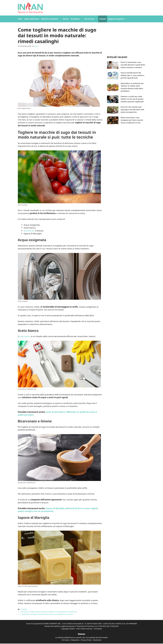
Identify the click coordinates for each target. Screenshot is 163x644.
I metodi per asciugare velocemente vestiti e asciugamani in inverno (47, 614)
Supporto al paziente (118, 19)
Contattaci (98, 629)
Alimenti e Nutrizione (52, 19)
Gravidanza (77, 19)
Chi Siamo (66, 640)
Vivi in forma (91, 19)
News (20, 19)
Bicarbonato (29, 231)
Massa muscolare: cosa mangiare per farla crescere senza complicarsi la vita (132, 120)
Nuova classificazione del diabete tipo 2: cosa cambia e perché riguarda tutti (133, 75)
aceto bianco (25, 336)
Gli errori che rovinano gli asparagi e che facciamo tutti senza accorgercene (132, 109)
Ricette (66, 19)
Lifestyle (103, 19)
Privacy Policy (86, 640)
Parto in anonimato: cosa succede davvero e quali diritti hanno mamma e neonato (133, 65)
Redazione (75, 640)
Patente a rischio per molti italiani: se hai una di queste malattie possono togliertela (132, 99)
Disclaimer (97, 640)
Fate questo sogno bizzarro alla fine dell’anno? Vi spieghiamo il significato (49, 612)
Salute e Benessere (32, 19)
